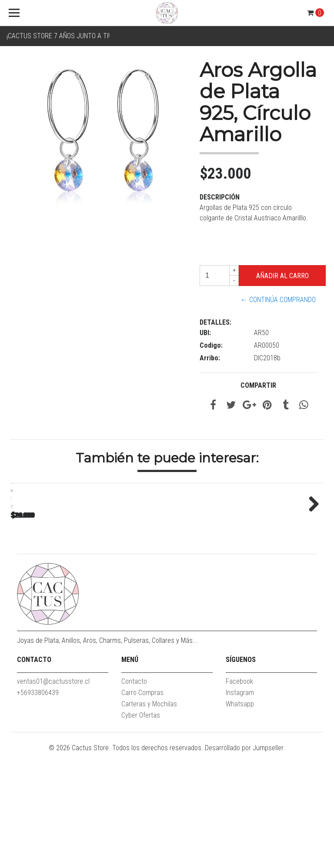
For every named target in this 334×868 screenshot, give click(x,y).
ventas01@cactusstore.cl (53, 796)
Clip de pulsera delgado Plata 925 (71, 606)
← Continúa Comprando (278, 300)
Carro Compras (142, 807)
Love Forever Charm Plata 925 (193, 606)
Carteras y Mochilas (149, 819)
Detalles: (215, 322)
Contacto (134, 796)
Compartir (258, 385)
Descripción (220, 197)
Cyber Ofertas (141, 830)
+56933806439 (38, 807)
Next (311, 560)
